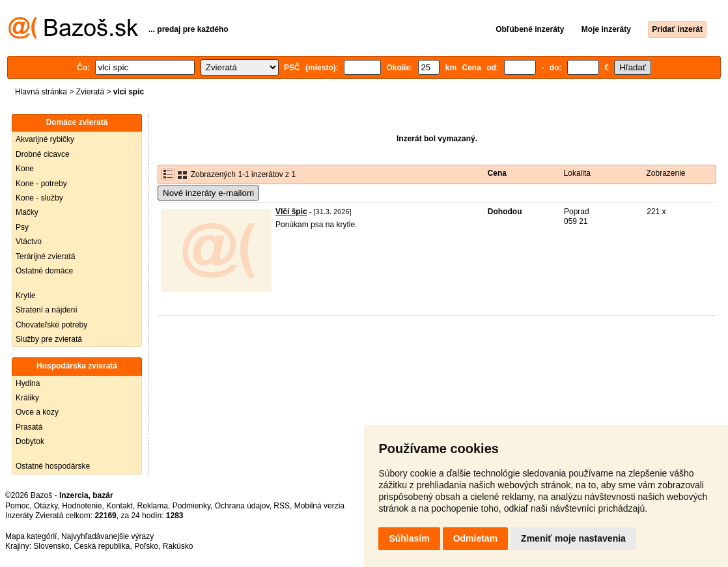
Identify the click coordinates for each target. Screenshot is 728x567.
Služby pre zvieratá (49, 339)
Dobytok (30, 441)
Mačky (27, 212)
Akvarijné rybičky (45, 139)
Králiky (27, 398)
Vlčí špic (291, 212)
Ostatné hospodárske (53, 466)
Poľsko (146, 546)
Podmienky (191, 506)
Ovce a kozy (37, 412)
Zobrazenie (665, 173)
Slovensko (51, 546)
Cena (497, 173)
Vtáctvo (29, 242)
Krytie (26, 296)
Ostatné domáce (44, 271)
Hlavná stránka (41, 92)
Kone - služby (39, 198)
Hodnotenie (82, 506)
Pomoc (17, 506)
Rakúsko (178, 546)
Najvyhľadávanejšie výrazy (107, 536)
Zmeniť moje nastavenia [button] (573, 538)
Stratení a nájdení (47, 310)
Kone (25, 169)
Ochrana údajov (242, 506)
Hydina (28, 383)
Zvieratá (90, 92)
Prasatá (29, 427)
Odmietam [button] (475, 538)
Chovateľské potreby (51, 325)
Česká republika (102, 546)
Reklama (153, 506)
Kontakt (119, 506)
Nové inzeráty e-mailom (208, 193)
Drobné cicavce (43, 154)
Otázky (46, 506)
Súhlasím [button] (409, 538)
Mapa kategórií (31, 536)
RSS (282, 506)
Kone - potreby (41, 184)
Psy (22, 227)
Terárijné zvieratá (45, 256)
